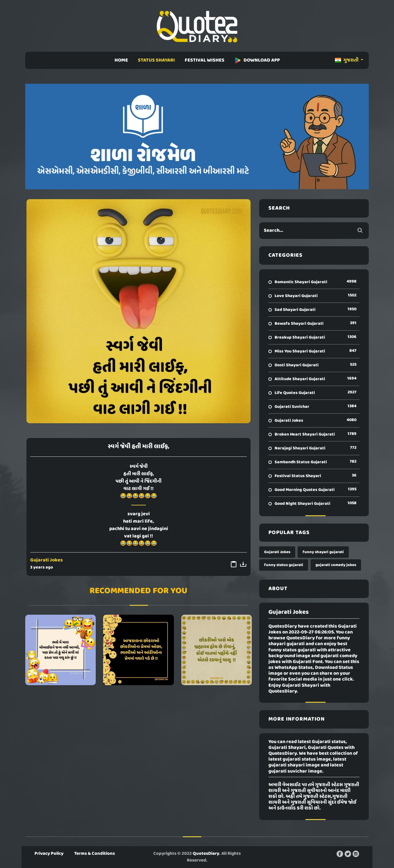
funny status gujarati (284, 565)
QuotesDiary (206, 854)
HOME (121, 60)
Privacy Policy (49, 854)
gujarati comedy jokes (336, 565)
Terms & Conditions (94, 854)
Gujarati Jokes (46, 560)
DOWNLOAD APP (257, 60)
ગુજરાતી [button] (347, 60)
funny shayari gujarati (323, 552)
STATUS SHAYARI (156, 60)
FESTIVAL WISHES (205, 60)
